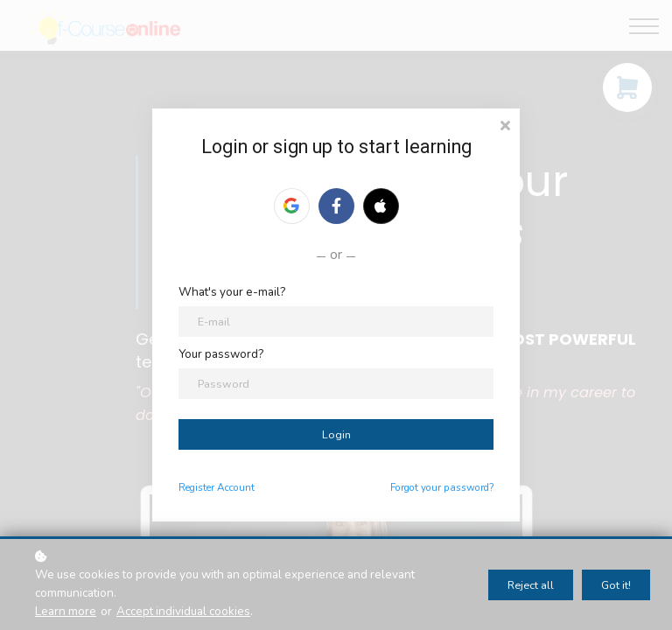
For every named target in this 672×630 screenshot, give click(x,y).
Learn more (66, 611)
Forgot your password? (442, 487)
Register (196, 487)
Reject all (531, 585)
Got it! (616, 585)
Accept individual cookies (183, 611)
